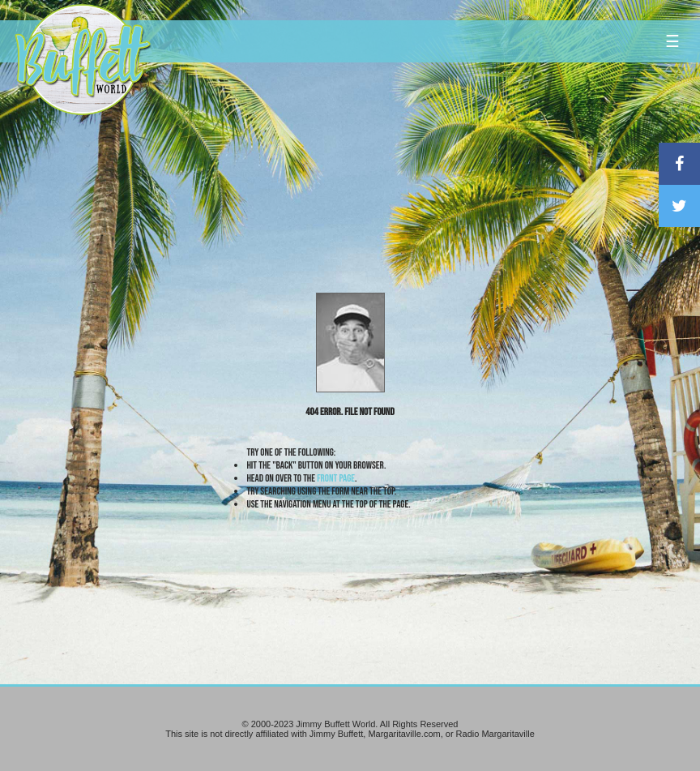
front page (336, 478)
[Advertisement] (414, 150)
